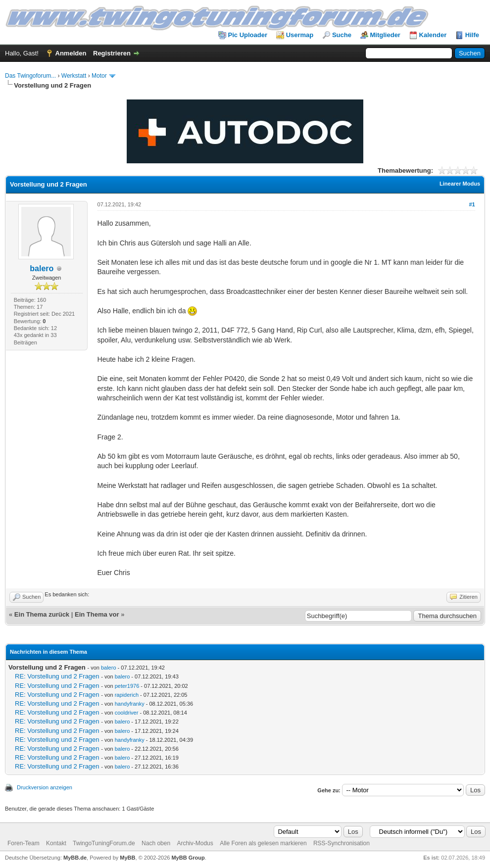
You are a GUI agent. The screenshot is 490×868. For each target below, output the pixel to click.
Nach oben (156, 843)
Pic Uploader (248, 35)
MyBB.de (75, 858)
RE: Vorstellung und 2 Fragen (57, 676)
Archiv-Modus (195, 843)
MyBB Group (188, 858)
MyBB (127, 858)
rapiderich (127, 695)
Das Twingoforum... (30, 76)
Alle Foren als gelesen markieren (263, 843)
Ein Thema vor (97, 614)
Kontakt (56, 843)
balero (42, 268)
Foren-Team (24, 843)
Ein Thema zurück (42, 614)
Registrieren (112, 53)
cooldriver (127, 713)
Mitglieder (385, 35)
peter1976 (127, 686)
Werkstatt (74, 76)
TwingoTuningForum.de (104, 843)
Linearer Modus (460, 184)
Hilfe (472, 35)
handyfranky (130, 704)
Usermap (300, 35)
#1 (472, 204)
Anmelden (71, 53)
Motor (99, 76)
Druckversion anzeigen (45, 787)
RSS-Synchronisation (342, 843)
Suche (342, 35)
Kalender (433, 35)
